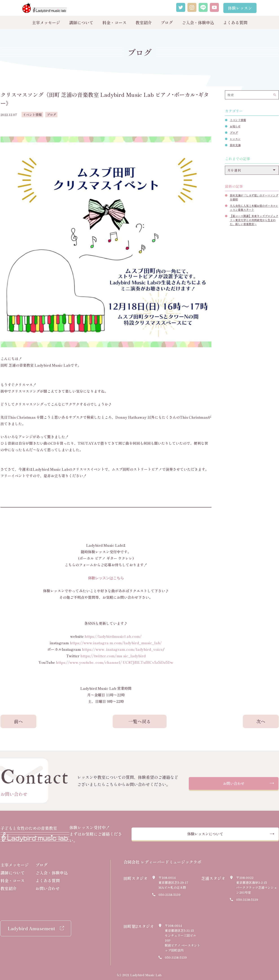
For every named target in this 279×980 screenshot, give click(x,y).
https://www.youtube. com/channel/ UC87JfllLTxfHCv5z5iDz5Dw (115, 662)
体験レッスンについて (219, 833)
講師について (81, 22)
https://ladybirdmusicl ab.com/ (113, 636)
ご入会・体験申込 (198, 22)
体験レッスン (240, 8)
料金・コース (114, 22)
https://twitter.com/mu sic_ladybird (113, 656)
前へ (18, 721)
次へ (261, 721)
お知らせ (235, 126)
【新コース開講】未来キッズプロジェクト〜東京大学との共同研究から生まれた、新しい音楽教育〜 (254, 220)
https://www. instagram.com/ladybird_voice (122, 649)
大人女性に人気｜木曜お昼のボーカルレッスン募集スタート (254, 208)
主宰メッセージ (46, 22)
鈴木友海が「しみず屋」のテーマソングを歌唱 (254, 197)
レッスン (235, 139)
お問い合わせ (234, 784)
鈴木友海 (235, 145)
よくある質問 (235, 22)
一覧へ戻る (140, 721)
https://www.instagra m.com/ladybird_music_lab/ (116, 643)
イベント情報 (238, 120)
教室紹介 (144, 22)
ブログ (167, 22)
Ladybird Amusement (31, 926)
